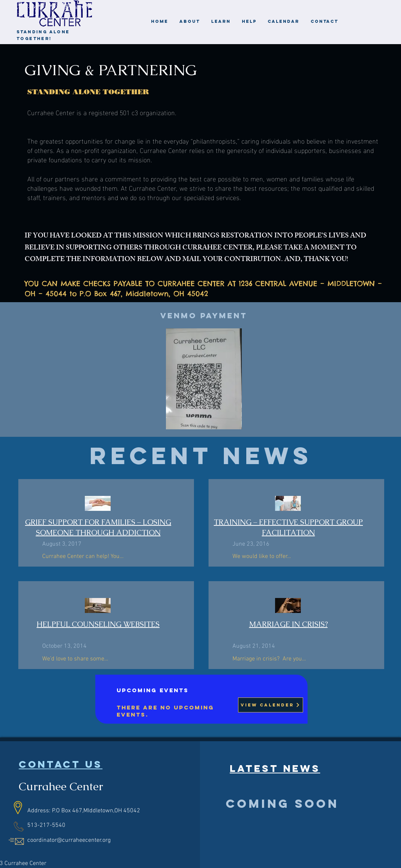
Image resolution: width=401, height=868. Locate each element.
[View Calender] (271, 705)
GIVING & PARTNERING (111, 70)
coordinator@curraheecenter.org (69, 840)
